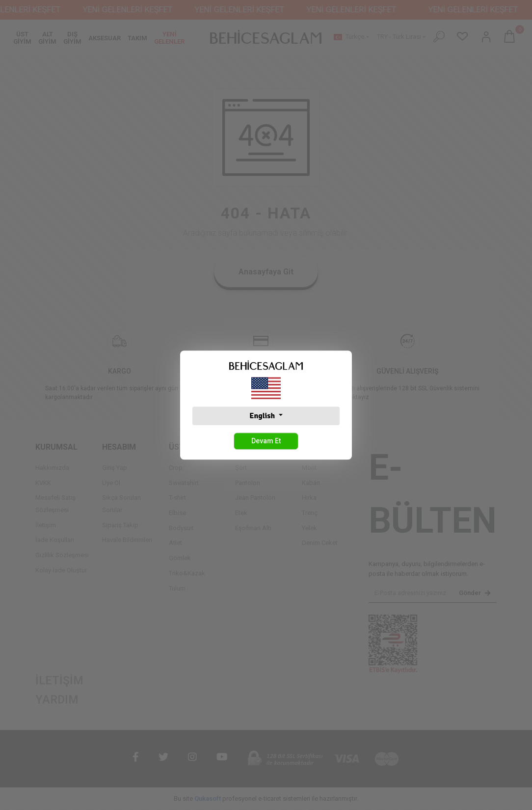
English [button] (263, 416)
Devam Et (266, 441)
